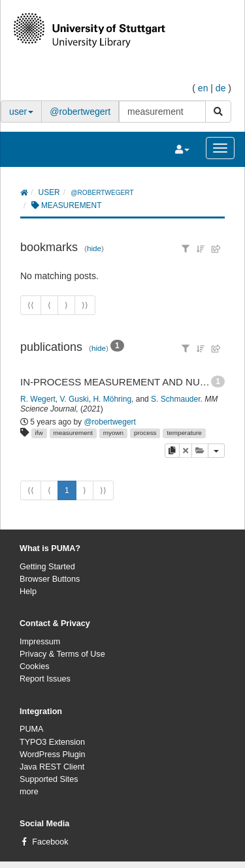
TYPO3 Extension (52, 742)
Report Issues (45, 679)
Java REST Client (52, 767)
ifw (39, 433)
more (29, 792)
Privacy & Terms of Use (62, 654)
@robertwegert (80, 112)
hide (94, 248)
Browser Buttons (50, 579)
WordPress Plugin (53, 755)
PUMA (31, 729)
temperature (184, 433)
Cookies (35, 666)
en (203, 88)
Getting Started (47, 567)
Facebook (50, 842)
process (145, 433)
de (221, 88)
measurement (73, 433)
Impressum (40, 642)
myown (113, 433)
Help (28, 591)
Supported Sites (49, 779)
